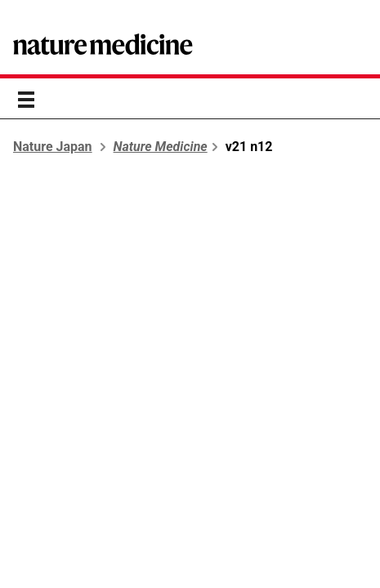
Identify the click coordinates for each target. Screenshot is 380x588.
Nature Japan (53, 147)
